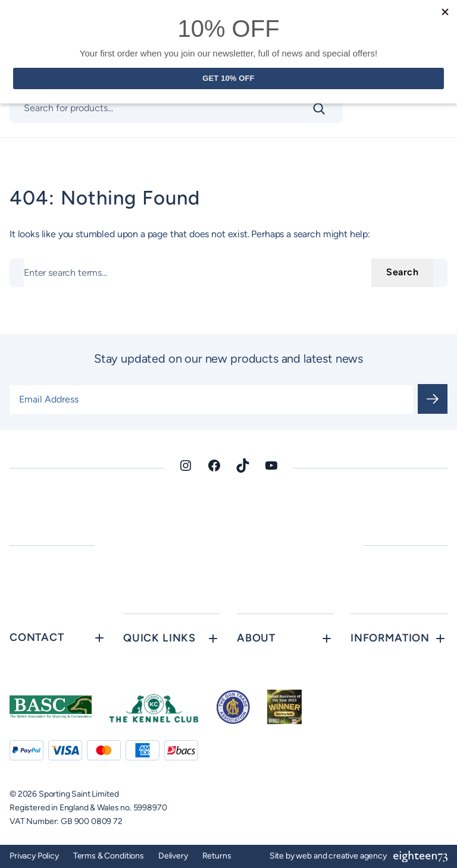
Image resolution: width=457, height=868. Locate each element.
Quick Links (159, 638)
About (256, 638)
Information (390, 638)
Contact (37, 637)
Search (402, 272)
